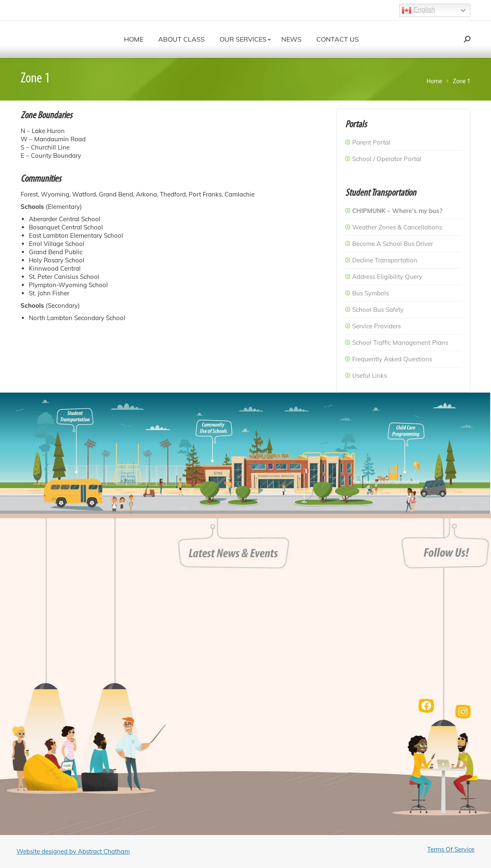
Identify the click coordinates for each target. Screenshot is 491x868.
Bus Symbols (371, 293)
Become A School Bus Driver (393, 244)
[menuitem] (134, 39)
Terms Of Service (451, 849)
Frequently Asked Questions (392, 359)
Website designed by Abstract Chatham (73, 851)
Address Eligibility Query (387, 277)
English (418, 10)
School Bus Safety (378, 310)
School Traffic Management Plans (400, 343)
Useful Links (369, 376)
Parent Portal (371, 142)
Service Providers (376, 326)
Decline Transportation (385, 260)
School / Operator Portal (387, 159)
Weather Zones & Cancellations (397, 227)
